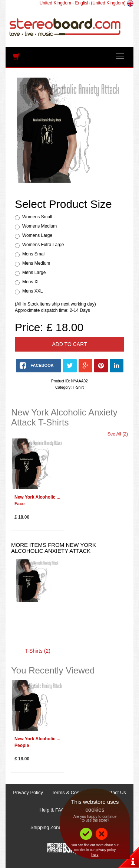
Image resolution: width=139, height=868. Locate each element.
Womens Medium (39, 226)
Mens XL (31, 282)
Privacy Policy (28, 792)
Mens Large (34, 273)
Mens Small (34, 254)
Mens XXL (32, 291)
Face (19, 504)
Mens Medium (36, 263)
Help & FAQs (53, 810)
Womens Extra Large (43, 245)
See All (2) (118, 434)
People (22, 745)
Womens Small (37, 217)
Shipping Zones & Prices (57, 827)
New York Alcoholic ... (37, 497)
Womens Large (37, 235)
